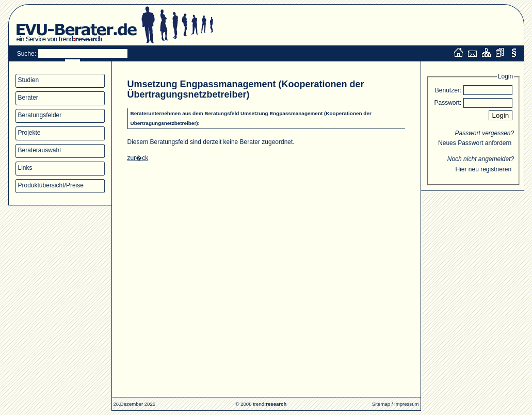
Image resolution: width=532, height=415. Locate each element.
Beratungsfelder (40, 115)
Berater (28, 98)
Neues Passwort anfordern (475, 143)
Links (25, 168)
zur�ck (138, 158)
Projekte (29, 133)
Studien (29, 80)
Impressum (406, 404)
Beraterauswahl (39, 150)
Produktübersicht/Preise (51, 185)
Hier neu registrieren (483, 169)
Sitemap (381, 404)
